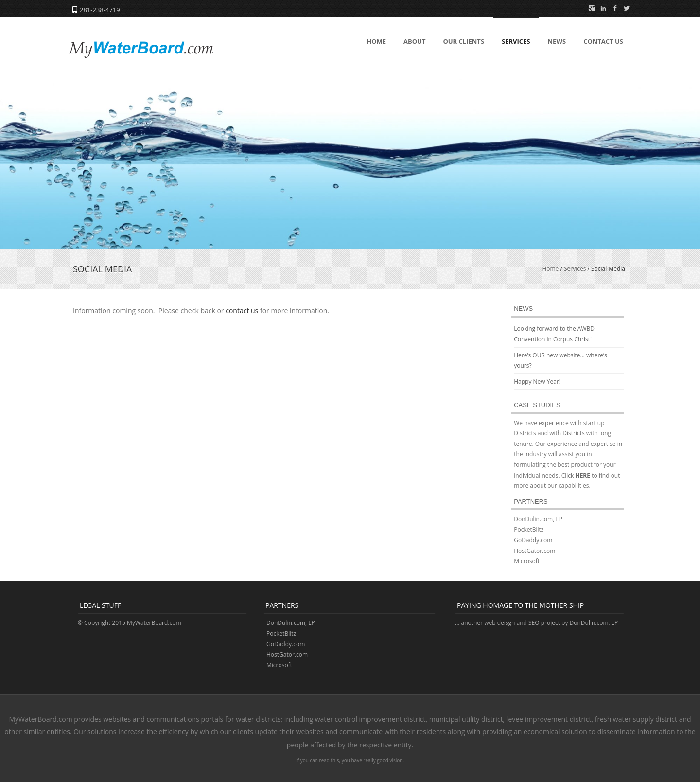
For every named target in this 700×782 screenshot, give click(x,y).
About (414, 41)
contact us (242, 311)
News (557, 41)
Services (516, 41)
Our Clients (464, 41)
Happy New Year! (537, 382)
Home (376, 41)
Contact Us (603, 41)
